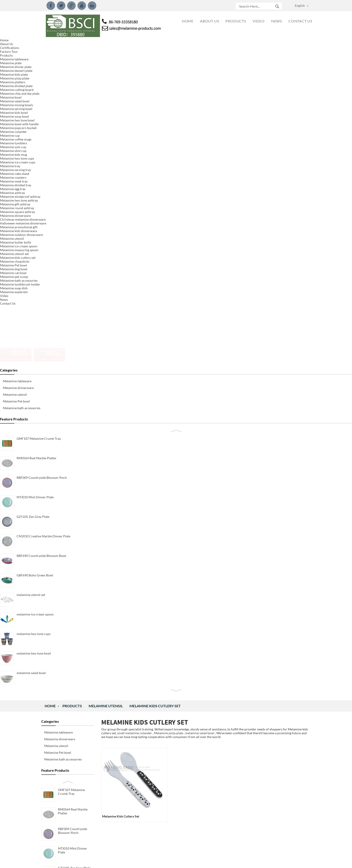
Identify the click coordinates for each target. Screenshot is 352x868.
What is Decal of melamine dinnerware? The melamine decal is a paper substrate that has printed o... (265, 767)
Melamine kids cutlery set (155, 44)
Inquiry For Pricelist (156, 424)
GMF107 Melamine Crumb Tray (71, 130)
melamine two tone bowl (75, 342)
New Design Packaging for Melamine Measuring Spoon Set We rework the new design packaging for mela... (266, 490)
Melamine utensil (106, 44)
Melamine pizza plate (169, 71)
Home (50, 44)
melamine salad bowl (73, 362)
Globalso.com (216, 862)
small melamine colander (135, 71)
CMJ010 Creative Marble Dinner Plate (76, 227)
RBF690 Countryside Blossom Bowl (73, 247)
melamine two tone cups (75, 323)
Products (72, 44)
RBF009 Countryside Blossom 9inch (73, 169)
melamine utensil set (72, 284)
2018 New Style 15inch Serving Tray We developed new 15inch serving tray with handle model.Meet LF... (265, 675)
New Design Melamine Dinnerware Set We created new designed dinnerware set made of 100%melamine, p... (266, 582)
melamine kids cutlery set (121, 154)
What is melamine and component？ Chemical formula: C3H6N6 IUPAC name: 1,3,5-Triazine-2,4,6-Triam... (266, 841)
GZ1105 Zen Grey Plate (74, 206)
